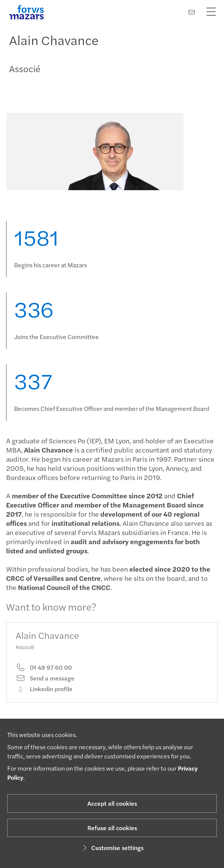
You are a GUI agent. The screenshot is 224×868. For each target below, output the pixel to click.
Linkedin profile (44, 693)
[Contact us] (192, 12)
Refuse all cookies (112, 828)
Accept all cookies (112, 803)
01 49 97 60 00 (44, 672)
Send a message (45, 683)
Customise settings (112, 848)
